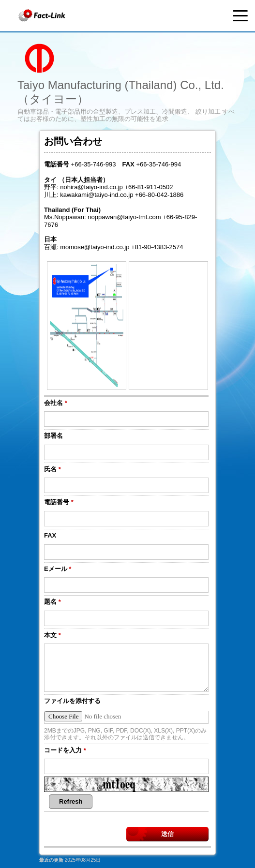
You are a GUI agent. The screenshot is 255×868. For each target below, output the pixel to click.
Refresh (71, 801)
